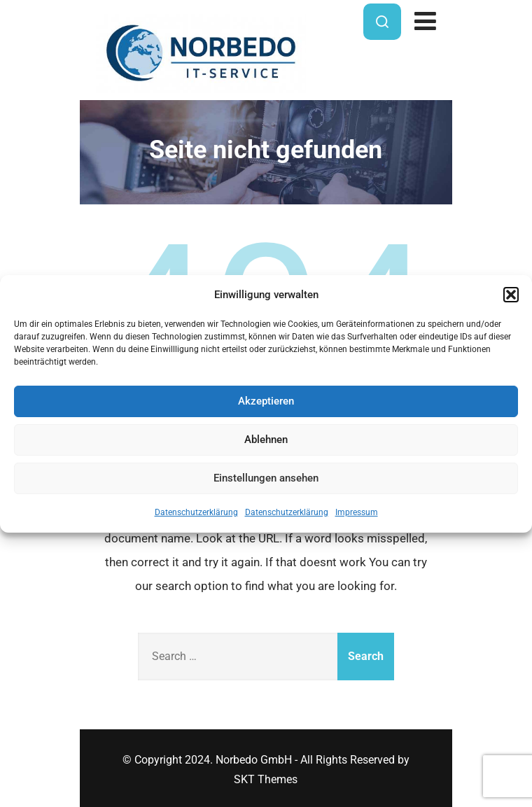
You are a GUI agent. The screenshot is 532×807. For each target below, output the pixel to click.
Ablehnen (266, 440)
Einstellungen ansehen (266, 478)
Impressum (357, 512)
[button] (511, 295)
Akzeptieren (266, 401)
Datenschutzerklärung (196, 512)
